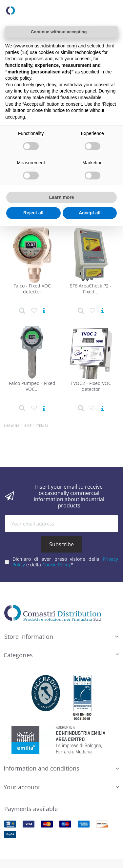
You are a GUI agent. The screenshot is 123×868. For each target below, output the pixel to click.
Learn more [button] (61, 197)
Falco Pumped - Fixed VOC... (32, 386)
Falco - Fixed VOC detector (32, 289)
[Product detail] (22, 311)
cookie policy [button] (18, 78)
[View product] (44, 311)
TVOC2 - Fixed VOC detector (91, 386)
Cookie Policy (56, 564)
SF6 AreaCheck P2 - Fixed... (91, 289)
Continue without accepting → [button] (61, 32)
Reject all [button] (33, 213)
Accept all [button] (90, 213)
